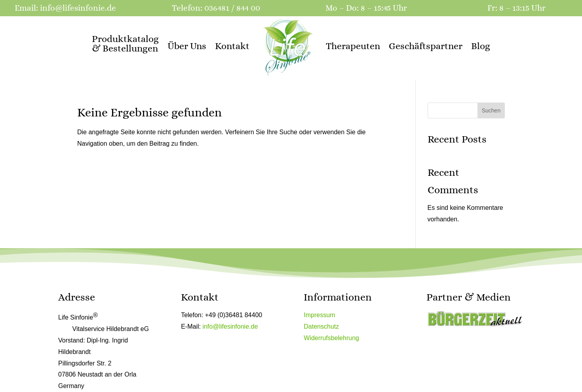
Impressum (319, 315)
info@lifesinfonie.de (78, 8)
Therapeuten (353, 46)
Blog (481, 46)
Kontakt (232, 46)
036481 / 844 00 (232, 8)
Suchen (491, 110)
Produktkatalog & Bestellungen (125, 44)
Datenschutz (321, 326)
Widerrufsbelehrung (331, 338)
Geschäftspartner (426, 46)
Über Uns (187, 46)
